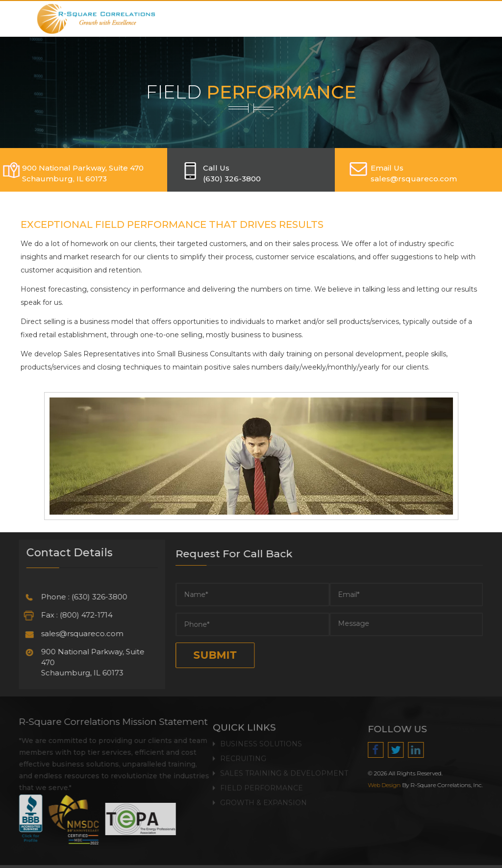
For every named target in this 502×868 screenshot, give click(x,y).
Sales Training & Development (284, 769)
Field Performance (262, 784)
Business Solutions (261, 740)
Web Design (388, 785)
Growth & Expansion (264, 799)
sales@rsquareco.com (78, 633)
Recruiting (243, 755)
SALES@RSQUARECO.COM (414, 179)
